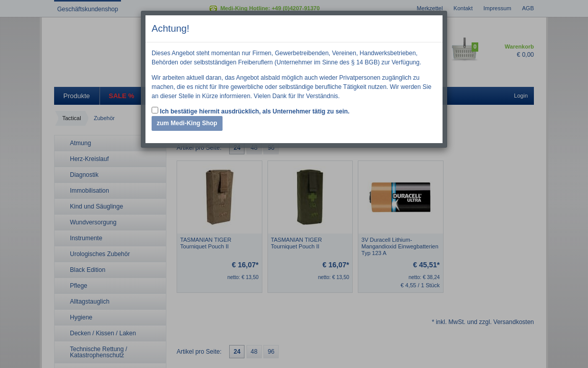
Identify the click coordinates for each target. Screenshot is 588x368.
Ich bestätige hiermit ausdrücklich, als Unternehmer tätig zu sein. (251, 111)
